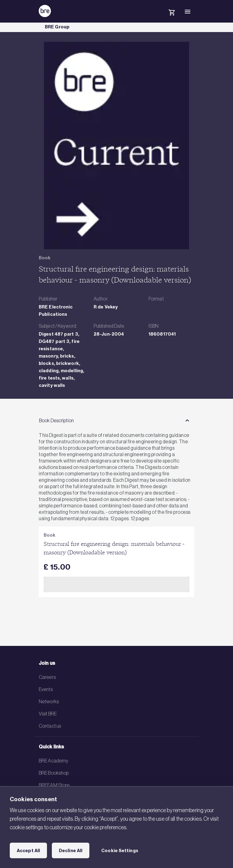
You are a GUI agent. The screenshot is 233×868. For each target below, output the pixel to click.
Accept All (28, 851)
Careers (47, 677)
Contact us (50, 726)
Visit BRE (48, 714)
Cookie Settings (120, 851)
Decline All (71, 851)
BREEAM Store (54, 785)
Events (46, 689)
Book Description (56, 420)
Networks (49, 701)
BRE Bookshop (54, 773)
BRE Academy (54, 761)
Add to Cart (116, 584)
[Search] (156, 16)
